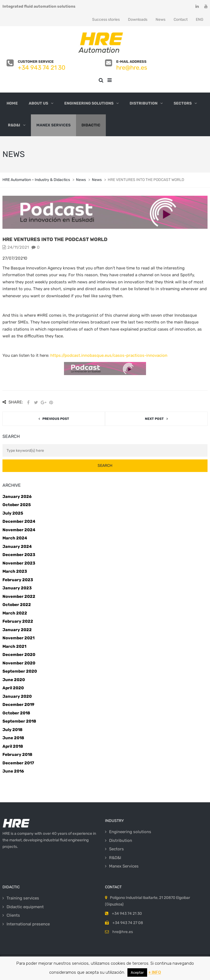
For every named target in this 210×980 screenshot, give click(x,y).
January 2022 (17, 630)
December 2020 (19, 655)
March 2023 (15, 571)
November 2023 (19, 563)
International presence (28, 924)
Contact (181, 20)
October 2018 (16, 713)
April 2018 (13, 746)
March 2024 (15, 538)
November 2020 (19, 663)
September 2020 (20, 671)
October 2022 (17, 605)
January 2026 (17, 497)
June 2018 (13, 738)
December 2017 (18, 763)
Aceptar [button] (137, 972)
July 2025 (13, 513)
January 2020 (17, 696)
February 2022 (18, 621)
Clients (13, 915)
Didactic (91, 125)
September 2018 (19, 721)
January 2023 (17, 588)
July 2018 (12, 730)
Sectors (183, 103)
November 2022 (19, 596)
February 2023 (18, 580)
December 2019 (18, 705)
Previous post (56, 419)
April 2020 (13, 688)
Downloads (138, 20)
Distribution (144, 103)
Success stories (106, 20)
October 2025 (17, 505)
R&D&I (14, 125)
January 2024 (17, 547)
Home (12, 103)
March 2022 (15, 613)
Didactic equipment (25, 907)
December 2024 (19, 521)
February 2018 (17, 755)
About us (38, 103)
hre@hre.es (132, 68)
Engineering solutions (89, 103)
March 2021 (14, 646)
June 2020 (14, 680)
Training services (23, 898)
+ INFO (155, 972)
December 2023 (19, 555)
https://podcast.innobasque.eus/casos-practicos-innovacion (109, 355)
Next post (154, 419)
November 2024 (19, 530)
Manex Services (53, 125)
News (161, 20)
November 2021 (18, 638)
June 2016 (13, 771)
